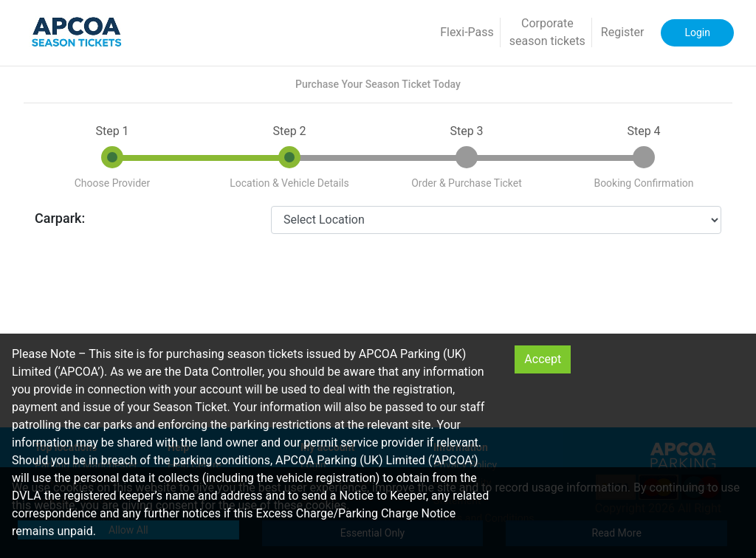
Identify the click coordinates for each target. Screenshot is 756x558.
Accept (543, 359)
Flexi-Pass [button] (467, 32)
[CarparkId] (496, 220)
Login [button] (697, 32)
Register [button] (623, 32)
